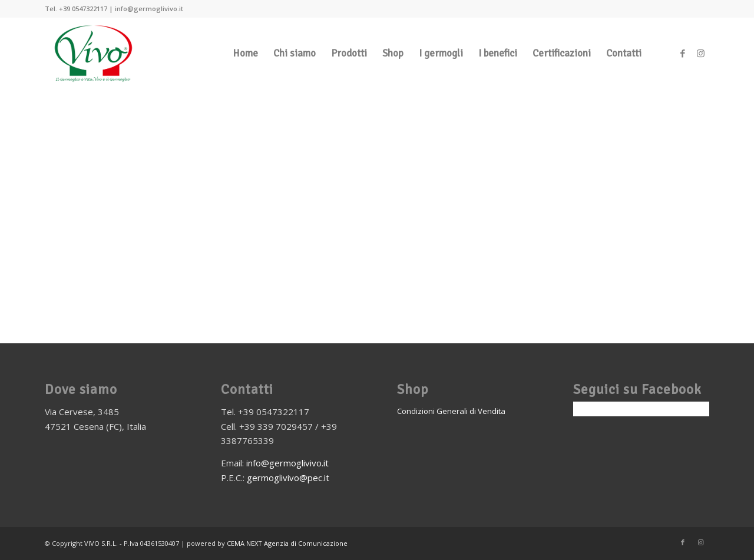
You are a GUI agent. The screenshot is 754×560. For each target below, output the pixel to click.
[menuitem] (245, 54)
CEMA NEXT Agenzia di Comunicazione (287, 543)
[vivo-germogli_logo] (94, 54)
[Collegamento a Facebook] (683, 53)
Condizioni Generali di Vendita (451, 411)
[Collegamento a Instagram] (700, 53)
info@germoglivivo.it (287, 463)
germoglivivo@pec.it (288, 478)
